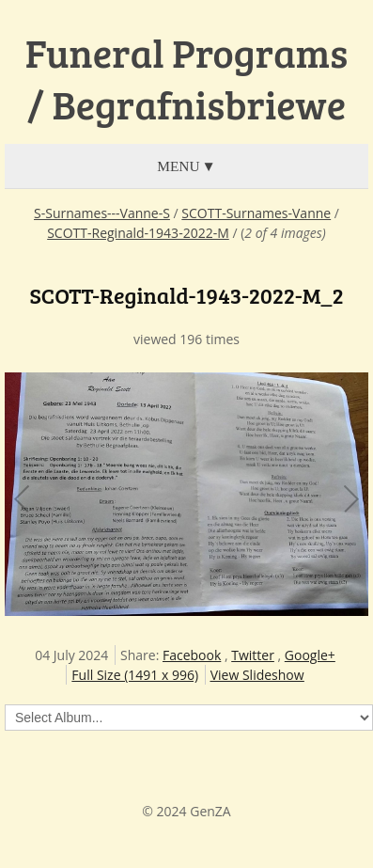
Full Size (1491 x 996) (135, 675)
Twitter (253, 655)
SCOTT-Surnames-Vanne (256, 213)
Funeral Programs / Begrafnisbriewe (186, 79)
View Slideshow (257, 675)
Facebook (192, 655)
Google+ (310, 655)
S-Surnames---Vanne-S (102, 213)
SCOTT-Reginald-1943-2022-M (138, 233)
